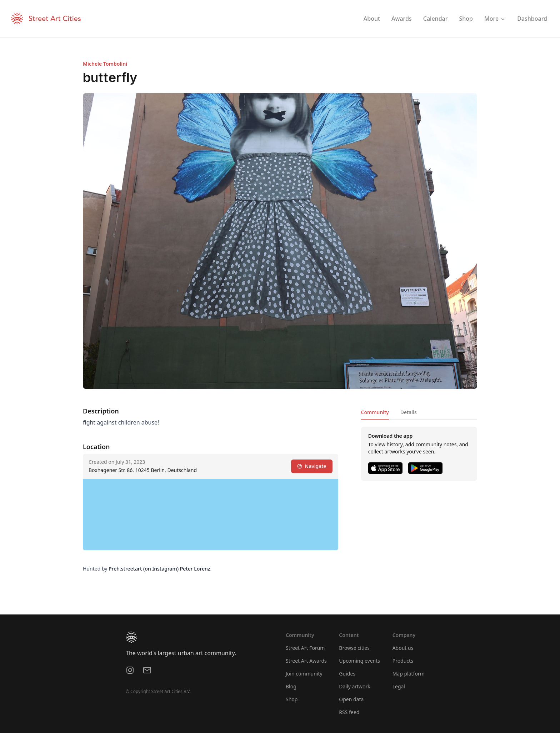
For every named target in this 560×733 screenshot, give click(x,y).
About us (403, 648)
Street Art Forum (305, 648)
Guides (347, 674)
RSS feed (349, 712)
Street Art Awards (306, 661)
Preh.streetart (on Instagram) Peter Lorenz (159, 569)
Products (403, 661)
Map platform (409, 674)
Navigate (312, 466)
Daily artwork (355, 686)
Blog (291, 686)
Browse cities (354, 648)
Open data (351, 699)
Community (375, 412)
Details (409, 412)
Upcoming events (359, 661)
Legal (399, 686)
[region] (211, 514)
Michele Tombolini (105, 64)
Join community (304, 674)
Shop (292, 699)
